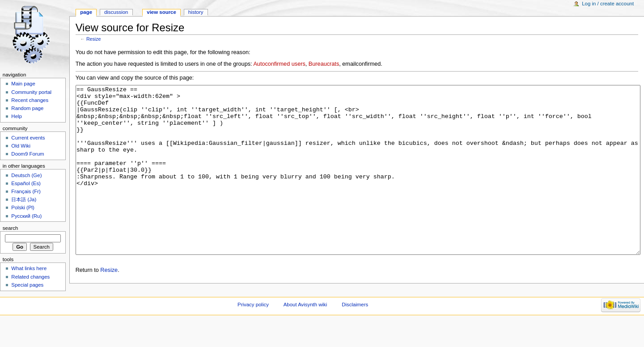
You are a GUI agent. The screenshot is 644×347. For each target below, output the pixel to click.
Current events (28, 138)
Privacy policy (253, 331)
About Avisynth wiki (305, 331)
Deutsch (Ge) (26, 175)
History (196, 12)
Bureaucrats (324, 64)
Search (11, 228)
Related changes (30, 277)
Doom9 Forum (28, 154)
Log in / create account (608, 4)
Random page (27, 108)
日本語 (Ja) (24, 199)
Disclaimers (355, 331)
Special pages (27, 285)
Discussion (116, 12)
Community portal (31, 92)
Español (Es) (26, 183)
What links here (29, 268)
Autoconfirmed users (279, 64)
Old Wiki (21, 146)
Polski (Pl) (23, 207)
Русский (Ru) (26, 216)
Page (86, 12)
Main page (23, 84)
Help (17, 116)
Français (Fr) (26, 191)
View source (161, 12)
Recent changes (30, 100)
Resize (94, 39)
